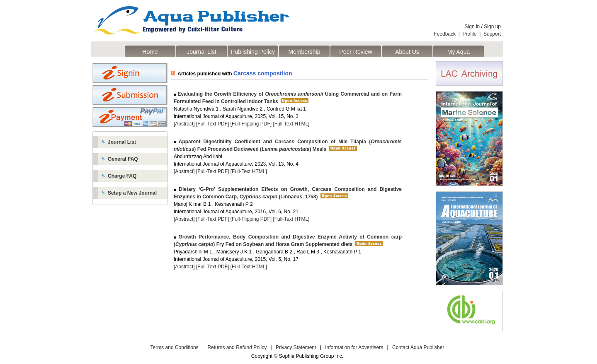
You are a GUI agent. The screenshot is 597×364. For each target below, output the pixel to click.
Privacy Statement (296, 347)
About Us (407, 52)
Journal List (201, 52)
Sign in (472, 27)
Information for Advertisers (354, 347)
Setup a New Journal (132, 193)
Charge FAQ (122, 176)
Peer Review (356, 52)
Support (492, 34)
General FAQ (123, 159)
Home (150, 52)
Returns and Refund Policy (237, 347)
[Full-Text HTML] (291, 124)
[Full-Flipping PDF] (251, 124)
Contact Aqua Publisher (418, 347)
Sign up (492, 27)
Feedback (445, 34)
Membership (304, 52)
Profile (470, 34)
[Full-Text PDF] (212, 124)
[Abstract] (184, 124)
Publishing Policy (253, 52)
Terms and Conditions (175, 347)
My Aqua (459, 52)
